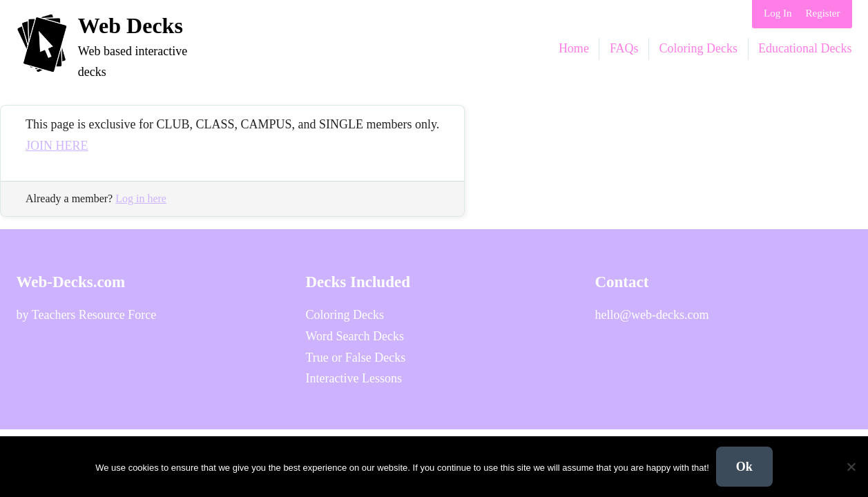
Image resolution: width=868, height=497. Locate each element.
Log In (778, 13)
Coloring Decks (698, 48)
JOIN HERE (57, 146)
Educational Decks (805, 48)
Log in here (141, 198)
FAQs (624, 48)
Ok (744, 467)
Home (574, 48)
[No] (851, 467)
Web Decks (131, 26)
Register (823, 13)
